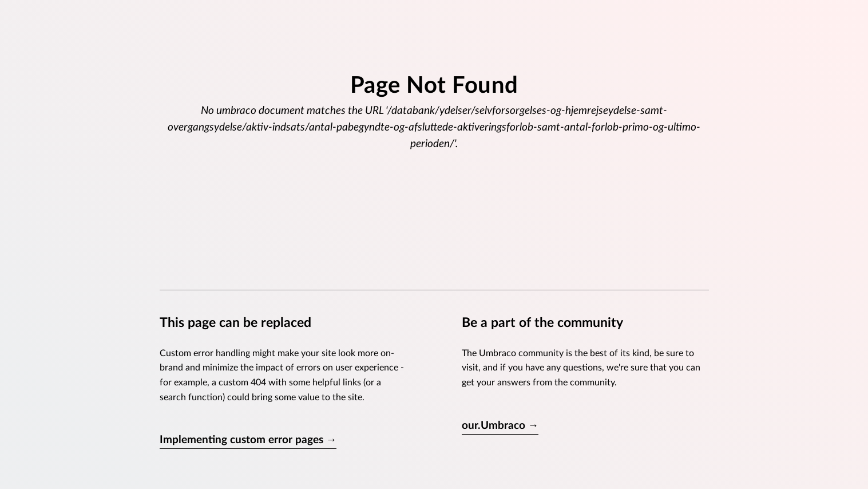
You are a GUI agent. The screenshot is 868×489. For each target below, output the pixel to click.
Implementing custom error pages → (248, 440)
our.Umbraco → (500, 426)
